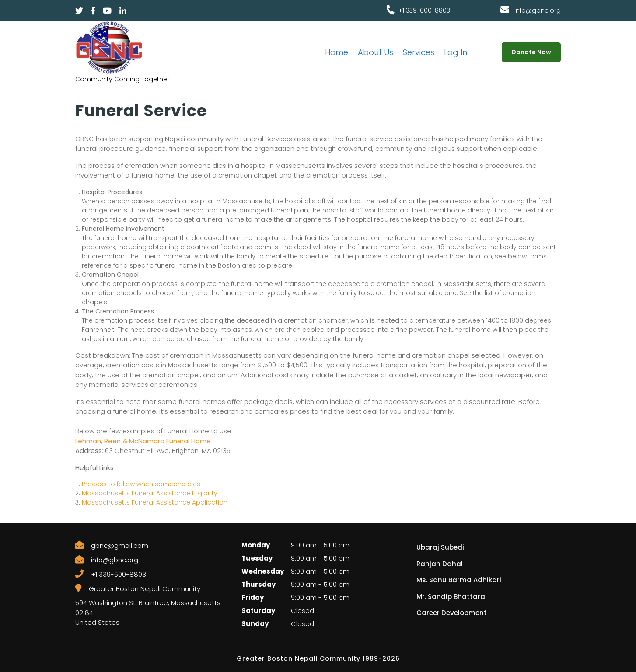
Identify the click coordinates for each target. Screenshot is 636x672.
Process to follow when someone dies (141, 484)
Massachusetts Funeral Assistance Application (155, 502)
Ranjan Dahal (440, 564)
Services (419, 52)
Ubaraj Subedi (440, 547)
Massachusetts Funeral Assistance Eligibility (150, 493)
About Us (376, 52)
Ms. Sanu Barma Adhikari (459, 580)
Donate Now (531, 52)
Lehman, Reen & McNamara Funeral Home (143, 441)
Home (337, 52)
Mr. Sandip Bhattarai (452, 597)
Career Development (452, 613)
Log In (456, 52)
